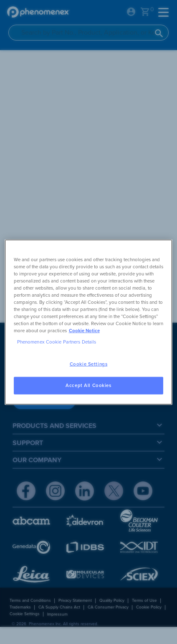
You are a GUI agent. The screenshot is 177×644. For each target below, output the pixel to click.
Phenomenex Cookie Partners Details (57, 342)
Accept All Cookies (88, 386)
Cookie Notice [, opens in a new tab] (84, 331)
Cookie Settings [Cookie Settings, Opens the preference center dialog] (89, 364)
